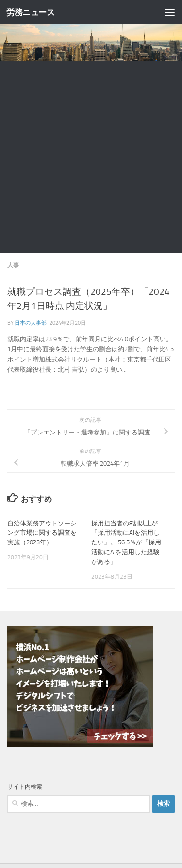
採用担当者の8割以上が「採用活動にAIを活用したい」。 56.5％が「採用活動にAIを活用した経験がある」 (126, 542)
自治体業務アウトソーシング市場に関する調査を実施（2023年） (42, 533)
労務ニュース (30, 12)
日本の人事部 (31, 323)
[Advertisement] (91, 157)
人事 (13, 265)
